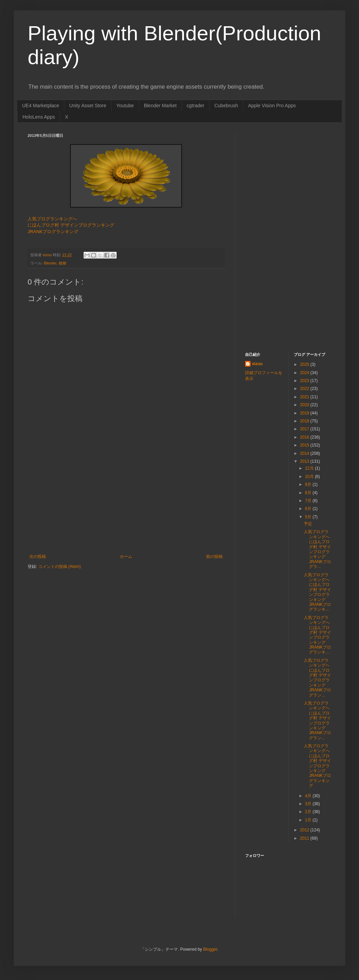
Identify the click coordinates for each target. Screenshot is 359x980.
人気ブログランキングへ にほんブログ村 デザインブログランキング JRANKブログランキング (317, 766)
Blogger (210, 949)
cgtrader (196, 106)
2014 (305, 453)
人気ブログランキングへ (52, 219)
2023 (305, 381)
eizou (257, 364)
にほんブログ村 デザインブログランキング (71, 225)
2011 (305, 838)
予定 (308, 524)
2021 (305, 397)
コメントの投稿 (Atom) (60, 567)
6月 (309, 509)
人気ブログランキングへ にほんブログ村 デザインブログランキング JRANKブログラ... (317, 549)
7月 (309, 501)
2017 (305, 429)
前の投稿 (214, 557)
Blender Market (160, 106)
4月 (309, 796)
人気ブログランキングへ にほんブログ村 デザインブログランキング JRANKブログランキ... (317, 592)
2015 (305, 445)
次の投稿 (38, 557)
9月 (309, 484)
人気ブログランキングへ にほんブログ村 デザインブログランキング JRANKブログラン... (317, 678)
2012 (305, 830)
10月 (310, 477)
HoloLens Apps (39, 117)
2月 (309, 812)
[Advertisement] (126, 502)
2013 (305, 461)
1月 (309, 820)
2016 (305, 437)
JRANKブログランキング (53, 232)
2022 (305, 389)
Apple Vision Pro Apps (272, 106)
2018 (305, 421)
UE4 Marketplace (41, 106)
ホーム (126, 557)
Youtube (125, 106)
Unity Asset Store (88, 106)
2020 (305, 405)
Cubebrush (226, 106)
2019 (305, 413)
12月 (310, 468)
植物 (62, 263)
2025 (305, 364)
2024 (305, 373)
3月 (309, 804)
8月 (309, 493)
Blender (50, 263)
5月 (309, 517)
